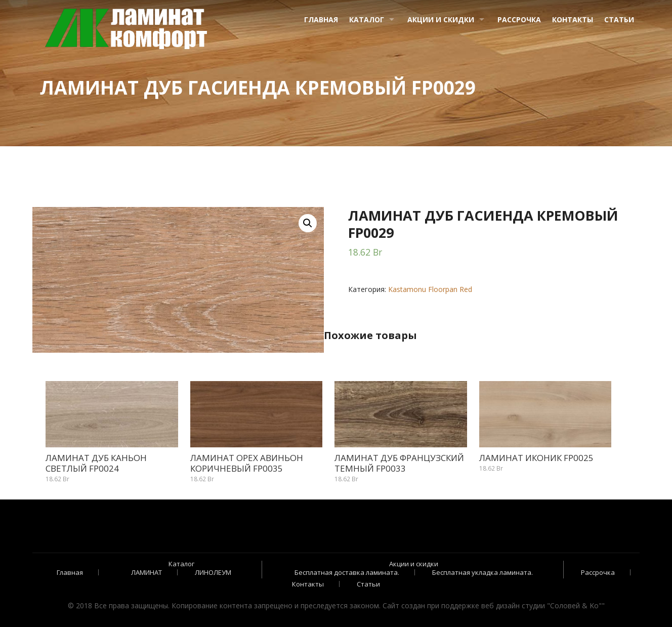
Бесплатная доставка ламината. (347, 572)
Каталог (367, 19)
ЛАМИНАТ (146, 572)
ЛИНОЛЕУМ (213, 572)
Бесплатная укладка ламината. (482, 572)
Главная (321, 19)
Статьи (619, 19)
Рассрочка (519, 19)
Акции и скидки (441, 19)
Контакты (573, 19)
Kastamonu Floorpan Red (430, 289)
